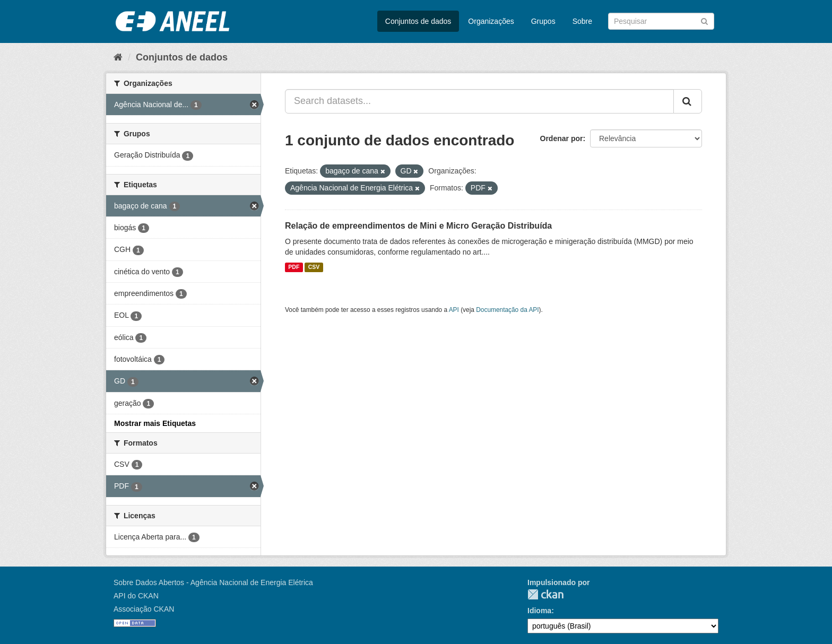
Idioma (539, 611)
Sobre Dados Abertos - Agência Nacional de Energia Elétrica (213, 582)
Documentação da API (507, 310)
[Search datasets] (661, 21)
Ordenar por (562, 138)
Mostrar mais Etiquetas (155, 423)
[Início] (118, 57)
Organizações (491, 21)
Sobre (582, 21)
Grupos (543, 21)
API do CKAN (136, 596)
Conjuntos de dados (418, 21)
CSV (314, 267)
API (454, 310)
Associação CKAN (144, 609)
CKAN (545, 594)
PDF (294, 267)
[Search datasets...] (479, 101)
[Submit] (704, 20)
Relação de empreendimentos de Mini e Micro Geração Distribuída (418, 226)
